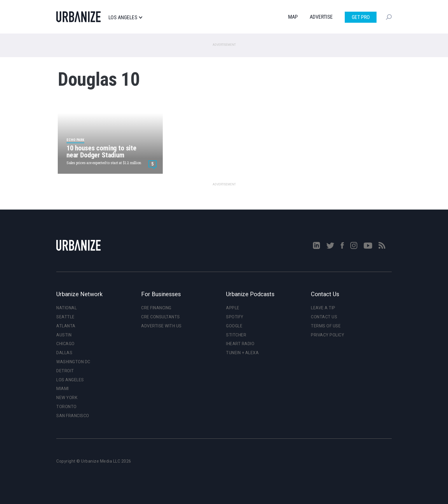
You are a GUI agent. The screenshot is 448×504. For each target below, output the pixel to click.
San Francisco (73, 416)
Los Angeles (125, 17)
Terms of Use (326, 326)
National (66, 308)
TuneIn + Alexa (242, 353)
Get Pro (361, 17)
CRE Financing (156, 308)
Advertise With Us (161, 326)
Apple (233, 308)
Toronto (66, 407)
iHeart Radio (240, 344)
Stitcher (236, 335)
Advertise (321, 17)
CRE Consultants (161, 317)
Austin (64, 335)
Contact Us (324, 317)
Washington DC (73, 362)
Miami (63, 389)
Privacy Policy (328, 335)
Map (293, 17)
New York (67, 398)
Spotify (235, 317)
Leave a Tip (323, 308)
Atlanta (66, 326)
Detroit (65, 371)
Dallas (64, 353)
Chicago (65, 344)
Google (234, 326)
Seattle (65, 317)
